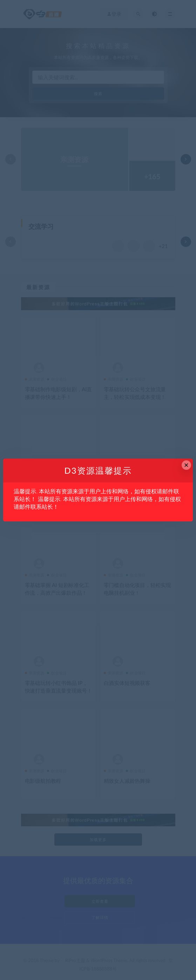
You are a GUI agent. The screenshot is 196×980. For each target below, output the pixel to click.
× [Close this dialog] (186, 465)
